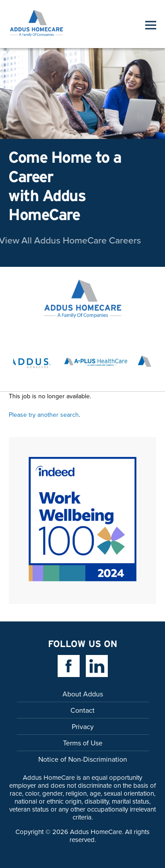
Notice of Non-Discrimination (83, 759)
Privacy (83, 726)
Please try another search (44, 415)
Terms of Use (83, 743)
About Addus (83, 694)
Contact (82, 710)
